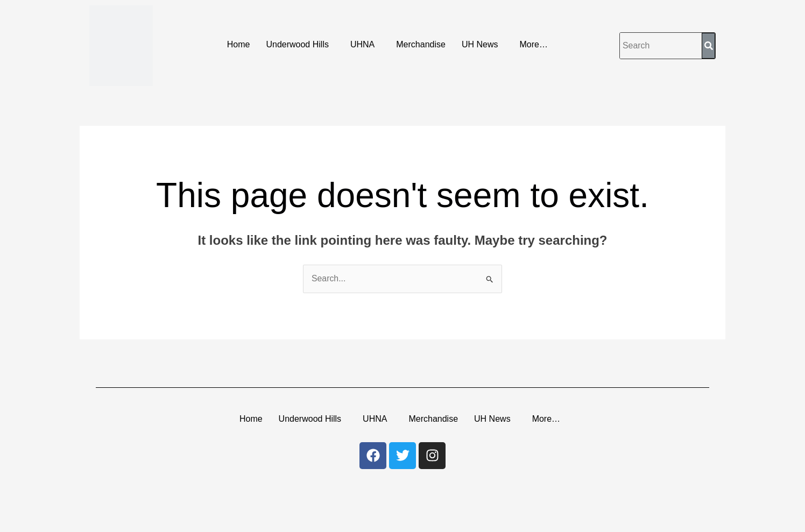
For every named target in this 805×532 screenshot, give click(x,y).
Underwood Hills (297, 44)
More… (533, 44)
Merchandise (421, 44)
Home (239, 44)
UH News (480, 44)
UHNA (362, 44)
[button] (300, 45)
